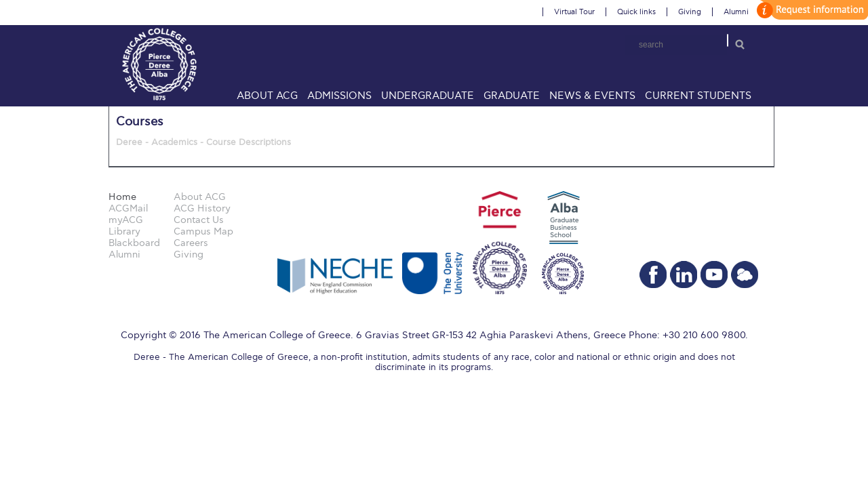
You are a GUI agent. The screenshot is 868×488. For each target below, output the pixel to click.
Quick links (636, 12)
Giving (690, 12)
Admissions (339, 96)
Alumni (736, 12)
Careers (191, 243)
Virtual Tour (574, 12)
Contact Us (199, 220)
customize (810, 10)
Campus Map (203, 231)
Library (124, 231)
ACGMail (128, 208)
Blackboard (134, 243)
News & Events (592, 96)
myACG (126, 220)
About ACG (267, 96)
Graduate (512, 96)
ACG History (202, 208)
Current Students (698, 96)
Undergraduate (428, 96)
